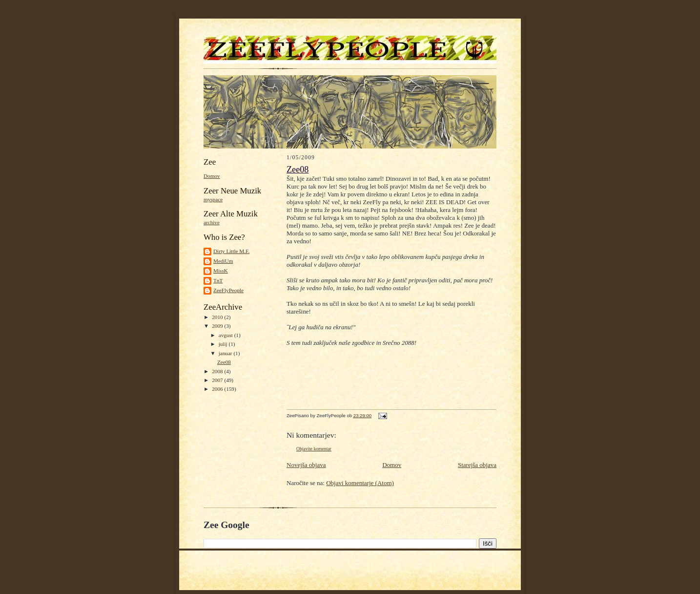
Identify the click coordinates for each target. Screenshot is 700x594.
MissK (221, 271)
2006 (218, 389)
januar (226, 353)
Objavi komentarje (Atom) (360, 483)
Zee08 (224, 362)
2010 (218, 317)
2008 (218, 371)
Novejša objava (306, 465)
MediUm (223, 261)
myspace (213, 199)
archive (212, 222)
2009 (218, 326)
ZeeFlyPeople (228, 290)
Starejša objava (477, 465)
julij (224, 344)
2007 (218, 380)
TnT (218, 280)
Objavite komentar (314, 449)
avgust (226, 335)
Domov (212, 176)
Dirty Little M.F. (231, 251)
